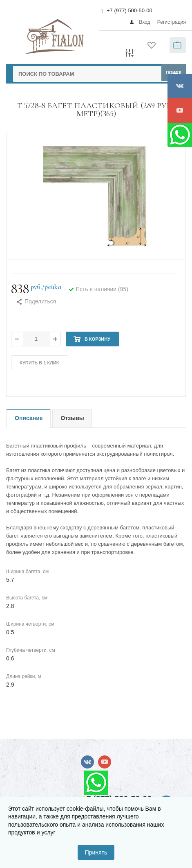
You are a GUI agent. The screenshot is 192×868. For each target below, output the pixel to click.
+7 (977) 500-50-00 (129, 10)
